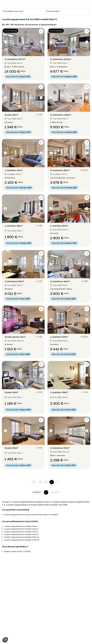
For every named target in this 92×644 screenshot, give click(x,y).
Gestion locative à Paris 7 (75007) (17, 543)
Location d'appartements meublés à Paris (30, 493)
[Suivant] (57, 474)
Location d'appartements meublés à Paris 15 (21, 529)
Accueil (5, 493)
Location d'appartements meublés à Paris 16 (21, 531)
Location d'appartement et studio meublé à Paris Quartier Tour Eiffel (37, 496)
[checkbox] (41, 78)
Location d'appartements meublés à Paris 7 (21, 523)
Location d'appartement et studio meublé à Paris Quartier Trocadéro (31, 506)
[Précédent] (34, 474)
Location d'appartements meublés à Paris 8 (21, 526)
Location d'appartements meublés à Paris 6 (21, 521)
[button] (5, 640)
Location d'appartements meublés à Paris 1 (21, 518)
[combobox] (19, 20)
